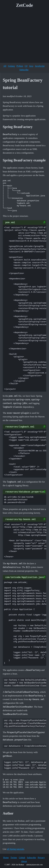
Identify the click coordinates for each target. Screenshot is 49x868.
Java (31, 66)
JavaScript (40, 66)
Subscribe (24, 70)
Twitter (14, 858)
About (24, 861)
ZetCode (24, 5)
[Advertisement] (24, 36)
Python (20, 66)
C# (26, 66)
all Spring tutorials (15, 849)
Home (6, 858)
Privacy (41, 858)
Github (22, 858)
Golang (11, 66)
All (5, 66)
